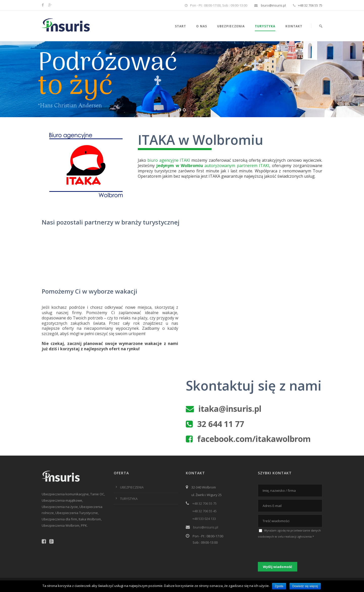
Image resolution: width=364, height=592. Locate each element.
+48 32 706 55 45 (204, 511)
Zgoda (279, 586)
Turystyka (265, 26)
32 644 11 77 (221, 424)
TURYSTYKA (129, 499)
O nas (202, 26)
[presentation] (296, 549)
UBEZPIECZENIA (132, 487)
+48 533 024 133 (204, 519)
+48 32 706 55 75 (310, 5)
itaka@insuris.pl (230, 409)
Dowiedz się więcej (305, 586)
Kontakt (294, 26)
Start (180, 26)
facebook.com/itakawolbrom (254, 439)
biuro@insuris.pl (273, 5)
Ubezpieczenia (231, 26)
